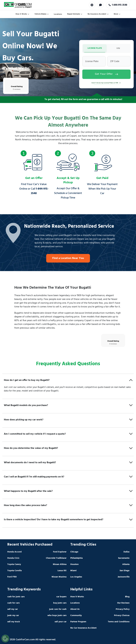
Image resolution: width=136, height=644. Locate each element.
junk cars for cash (58, 609)
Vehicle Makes (42, 14)
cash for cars (13, 603)
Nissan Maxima (59, 577)
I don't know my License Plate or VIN (107, 83)
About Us (75, 609)
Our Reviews (123, 603)
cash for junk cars (16, 597)
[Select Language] (92, 5)
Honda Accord (14, 552)
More (117, 14)
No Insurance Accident (98, 14)
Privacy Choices (122, 615)
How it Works (22, 14)
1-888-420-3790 (118, 5)
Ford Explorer (60, 552)
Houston (74, 564)
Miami (73, 571)
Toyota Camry (14, 564)
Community (76, 615)
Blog (127, 597)
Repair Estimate (75, 14)
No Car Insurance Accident (83, 628)
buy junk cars (60, 603)
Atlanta (126, 564)
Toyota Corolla (14, 571)
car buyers (61, 597)
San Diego (125, 571)
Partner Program (78, 622)
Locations (58, 14)
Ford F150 (12, 577)
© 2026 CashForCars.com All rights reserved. (32, 640)
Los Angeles (76, 577)
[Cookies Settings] (5, 639)
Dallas (127, 552)
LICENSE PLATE (95, 48)
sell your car (61, 622)
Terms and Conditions (119, 622)
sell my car (13, 609)
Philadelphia (76, 558)
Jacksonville (124, 577)
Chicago (74, 552)
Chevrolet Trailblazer (56, 558)
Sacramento (124, 558)
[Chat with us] (100, 5)
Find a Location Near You (68, 258)
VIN (118, 48)
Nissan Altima (60, 564)
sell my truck (14, 622)
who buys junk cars (57, 615)
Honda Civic (13, 558)
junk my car (13, 615)
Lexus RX (62, 571)
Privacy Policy (123, 609)
